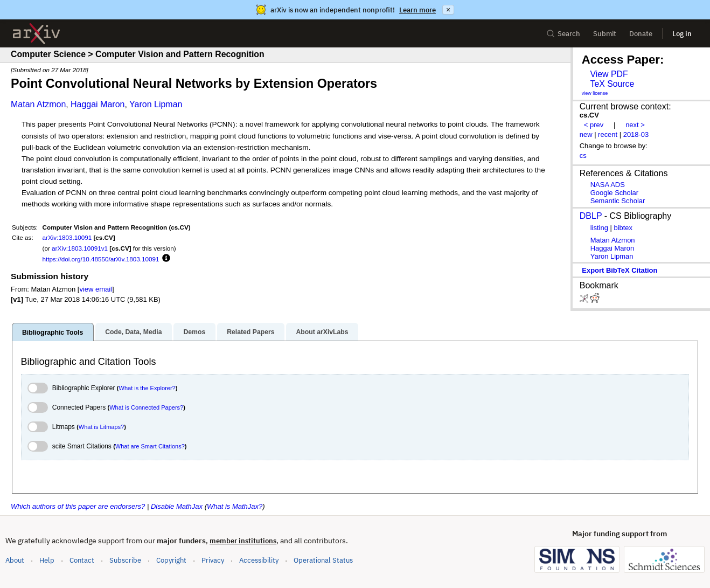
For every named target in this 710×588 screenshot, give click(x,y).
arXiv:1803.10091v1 (80, 248)
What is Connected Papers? (146, 407)
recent (608, 134)
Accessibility (259, 560)
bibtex (623, 228)
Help (47, 560)
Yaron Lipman (156, 104)
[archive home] (36, 34)
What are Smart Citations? (150, 446)
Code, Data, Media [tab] (133, 332)
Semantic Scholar (618, 201)
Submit (605, 34)
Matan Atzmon (38, 104)
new (586, 134)
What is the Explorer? (147, 388)
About (15, 560)
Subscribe (125, 560)
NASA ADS (608, 185)
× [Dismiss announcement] (448, 10)
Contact (82, 560)
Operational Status (323, 560)
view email (95, 289)
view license (595, 93)
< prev (594, 125)
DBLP (591, 216)
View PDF (609, 74)
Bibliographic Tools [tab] (53, 333)
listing (599, 228)
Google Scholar (614, 193)
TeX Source (612, 84)
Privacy (213, 560)
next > (635, 125)
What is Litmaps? (101, 427)
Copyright (171, 560)
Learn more (417, 10)
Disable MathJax (177, 506)
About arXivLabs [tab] (322, 332)
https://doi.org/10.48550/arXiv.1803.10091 (101, 259)
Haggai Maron (98, 104)
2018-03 (636, 134)
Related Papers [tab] (250, 332)
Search (563, 34)
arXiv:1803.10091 (67, 237)
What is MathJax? (235, 506)
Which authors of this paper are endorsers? (78, 506)
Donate (641, 34)
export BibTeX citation (619, 270)
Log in (682, 34)
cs (583, 155)
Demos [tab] (194, 332)
